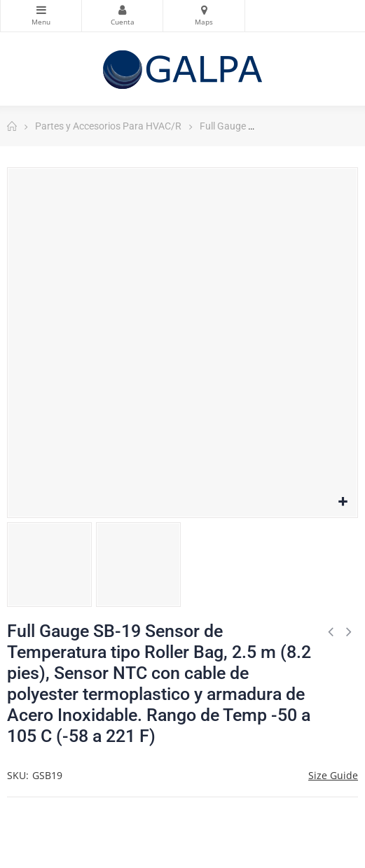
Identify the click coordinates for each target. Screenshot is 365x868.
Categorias (41, 10)
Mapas (204, 10)
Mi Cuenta (122, 10)
